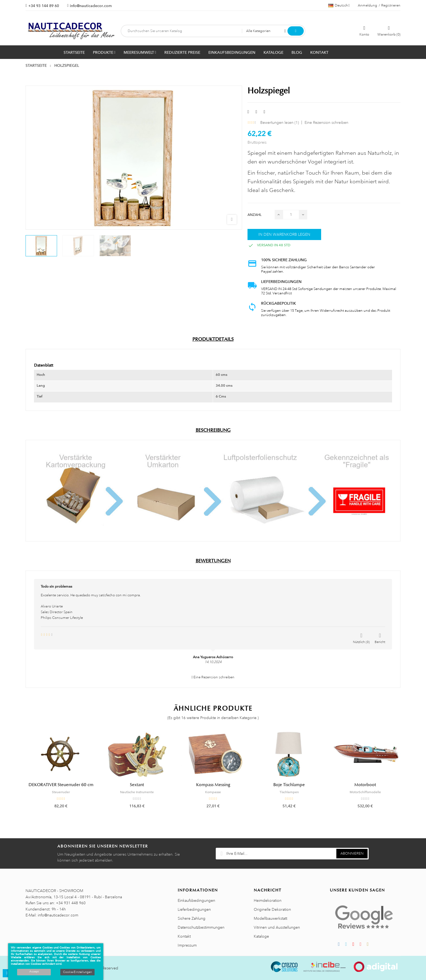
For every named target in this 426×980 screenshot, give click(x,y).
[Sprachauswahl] (339, 5)
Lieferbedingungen (194, 909)
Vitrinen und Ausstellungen (277, 927)
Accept (34, 972)
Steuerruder (61, 792)
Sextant (137, 785)
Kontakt (184, 936)
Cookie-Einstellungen (77, 972)
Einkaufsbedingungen (196, 900)
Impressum (187, 945)
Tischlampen (289, 792)
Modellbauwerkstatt (270, 918)
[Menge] (291, 215)
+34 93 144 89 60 (44, 6)
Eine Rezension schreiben (326, 122)
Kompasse (213, 792)
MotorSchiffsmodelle (365, 792)
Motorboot (365, 785)
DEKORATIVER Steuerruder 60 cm (61, 785)
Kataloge (261, 936)
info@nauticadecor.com (91, 6)
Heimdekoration (268, 900)
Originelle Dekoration (272, 909)
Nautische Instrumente (137, 792)
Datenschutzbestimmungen (201, 927)
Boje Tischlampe (289, 785)
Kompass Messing (213, 785)
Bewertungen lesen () (280, 122)
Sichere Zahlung (192, 918)
